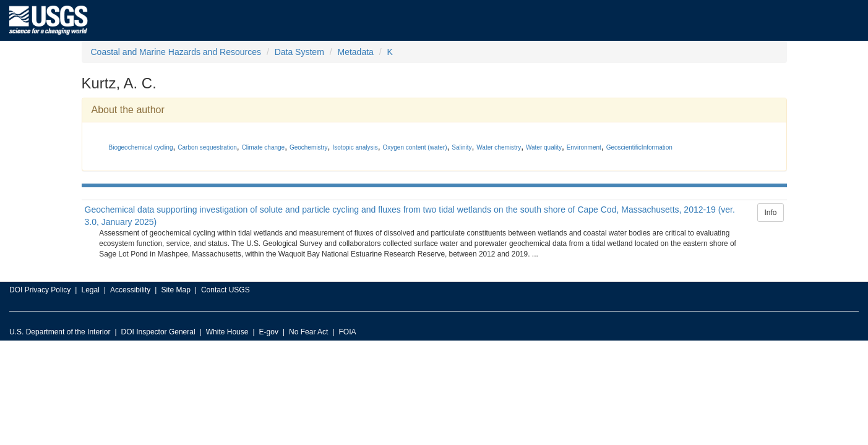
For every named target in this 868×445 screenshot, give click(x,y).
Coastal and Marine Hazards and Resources (176, 52)
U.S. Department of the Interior (60, 332)
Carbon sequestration (207, 147)
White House (227, 332)
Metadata (355, 52)
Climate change (263, 147)
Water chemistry (499, 147)
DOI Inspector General (158, 332)
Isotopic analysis (355, 147)
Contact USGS (226, 290)
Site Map (175, 290)
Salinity (462, 147)
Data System (299, 52)
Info (770, 213)
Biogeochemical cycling (141, 147)
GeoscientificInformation (639, 147)
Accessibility (130, 290)
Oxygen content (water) (415, 147)
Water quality (544, 147)
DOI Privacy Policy (40, 290)
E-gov (269, 332)
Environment (584, 147)
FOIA (348, 332)
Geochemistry (309, 147)
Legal (90, 290)
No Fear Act (308, 332)
